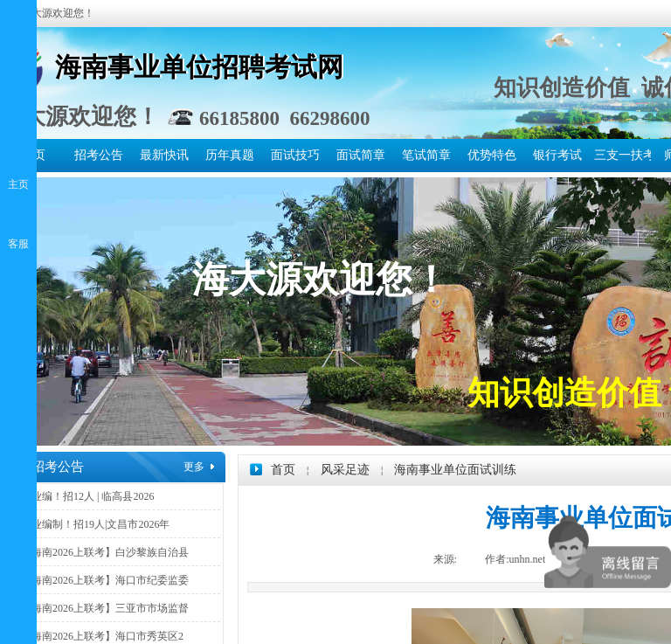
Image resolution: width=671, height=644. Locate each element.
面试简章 (361, 155)
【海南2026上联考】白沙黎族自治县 (105, 552)
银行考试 (557, 155)
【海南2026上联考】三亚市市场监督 (105, 608)
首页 (283, 470)
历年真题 (230, 155)
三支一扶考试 (623, 155)
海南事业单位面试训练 (455, 470)
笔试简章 (426, 155)
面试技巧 (295, 155)
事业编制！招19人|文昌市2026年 (95, 524)
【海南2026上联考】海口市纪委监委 (105, 580)
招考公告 (99, 155)
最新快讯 (164, 155)
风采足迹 (345, 470)
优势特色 (492, 155)
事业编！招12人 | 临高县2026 (87, 496)
